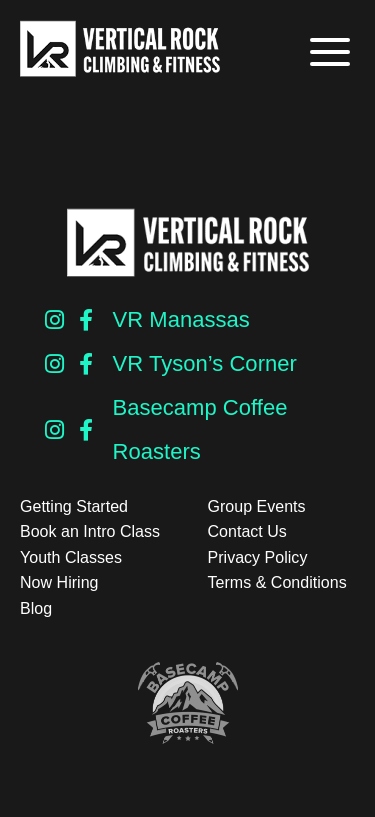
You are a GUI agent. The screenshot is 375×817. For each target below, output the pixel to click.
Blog (36, 608)
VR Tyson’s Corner (205, 363)
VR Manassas (181, 319)
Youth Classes (71, 557)
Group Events (257, 506)
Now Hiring (59, 582)
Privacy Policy (258, 557)
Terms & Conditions (277, 582)
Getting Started (74, 506)
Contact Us (247, 531)
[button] (327, 52)
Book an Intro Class (90, 531)
